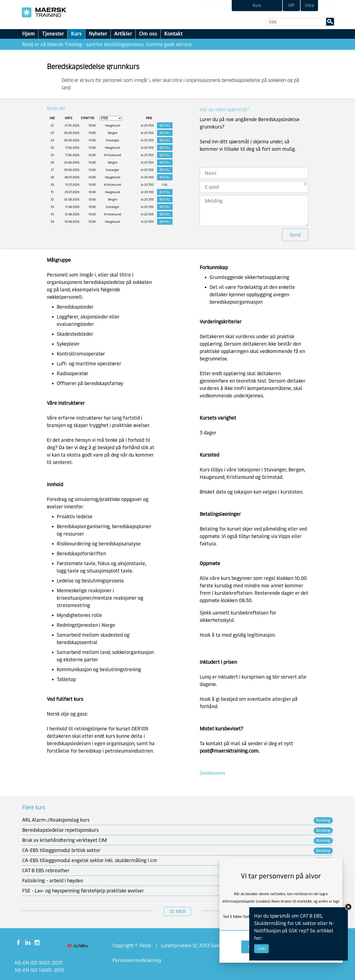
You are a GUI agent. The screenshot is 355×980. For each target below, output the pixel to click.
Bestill (165, 125)
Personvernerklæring (137, 960)
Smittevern (212, 773)
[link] (257, 6)
